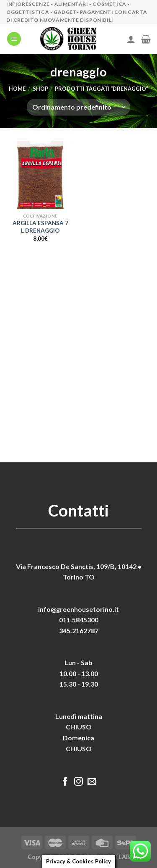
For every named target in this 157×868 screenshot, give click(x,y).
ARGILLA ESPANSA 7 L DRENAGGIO (40, 227)
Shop (40, 89)
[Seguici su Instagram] (78, 782)
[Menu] (14, 39)
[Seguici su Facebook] (65, 782)
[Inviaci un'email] (92, 782)
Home (17, 89)
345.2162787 (79, 631)
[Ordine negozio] (78, 107)
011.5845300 (79, 620)
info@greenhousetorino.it (78, 609)
